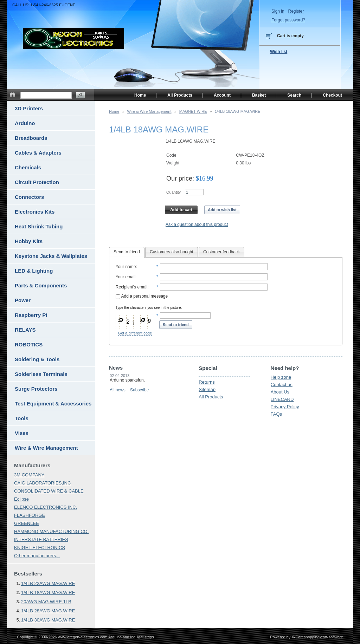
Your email (126, 277)
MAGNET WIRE (193, 111)
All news (118, 390)
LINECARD (282, 399)
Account (222, 95)
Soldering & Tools (37, 359)
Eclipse (21, 499)
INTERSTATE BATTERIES (41, 539)
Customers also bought (171, 252)
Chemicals (28, 167)
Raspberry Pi (31, 315)
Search (294, 95)
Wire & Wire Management (149, 111)
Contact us (282, 385)
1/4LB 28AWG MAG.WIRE (48, 611)
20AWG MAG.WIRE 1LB (46, 602)
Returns (207, 382)
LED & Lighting (34, 271)
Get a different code (135, 333)
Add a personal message (142, 296)
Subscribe (139, 390)
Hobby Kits (29, 241)
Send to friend (127, 252)
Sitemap (207, 389)
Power (23, 300)
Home (114, 111)
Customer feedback (221, 252)
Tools (22, 418)
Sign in (278, 11)
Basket (259, 95)
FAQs (277, 414)
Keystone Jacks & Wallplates (51, 256)
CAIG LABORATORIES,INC (42, 483)
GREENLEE (27, 523)
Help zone (281, 377)
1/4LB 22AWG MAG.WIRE (48, 583)
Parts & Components (41, 285)
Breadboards (31, 138)
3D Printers (29, 108)
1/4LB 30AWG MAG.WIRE (48, 620)
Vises (22, 433)
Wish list (279, 52)
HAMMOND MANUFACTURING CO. (51, 531)
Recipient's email (131, 287)
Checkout (332, 95)
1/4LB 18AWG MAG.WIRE (48, 593)
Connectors (29, 197)
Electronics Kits (35, 212)
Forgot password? (288, 20)
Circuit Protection (37, 182)
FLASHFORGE (30, 515)
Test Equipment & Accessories (53, 404)
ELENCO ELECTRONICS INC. (46, 507)
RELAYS (25, 330)
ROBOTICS (29, 344)
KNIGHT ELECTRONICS (40, 548)
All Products (211, 397)
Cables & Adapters (38, 153)
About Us (280, 392)
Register (296, 11)
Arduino (25, 123)
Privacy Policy (285, 407)
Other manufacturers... (37, 556)
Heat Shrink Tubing (39, 226)
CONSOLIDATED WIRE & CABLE (49, 491)
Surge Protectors (36, 389)
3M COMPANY (29, 475)
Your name (126, 267)
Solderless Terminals (41, 374)
